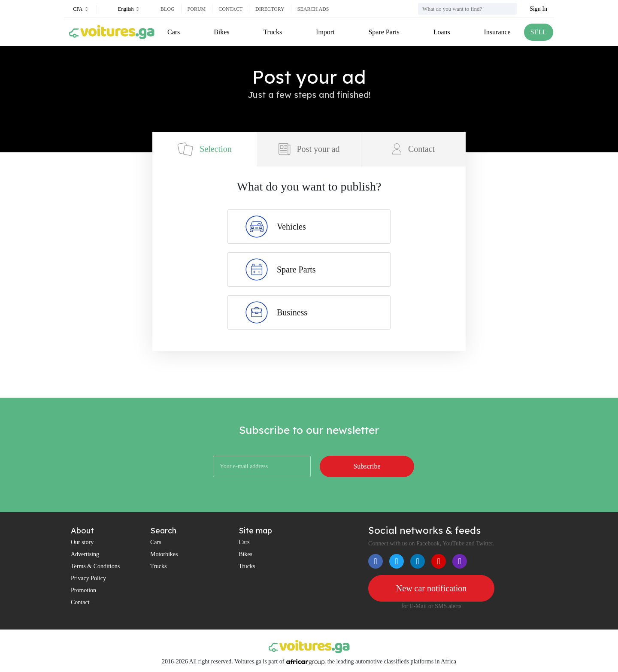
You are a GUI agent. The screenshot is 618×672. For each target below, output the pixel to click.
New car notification (431, 588)
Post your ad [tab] (309, 149)
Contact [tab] (414, 149)
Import (325, 32)
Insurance (497, 32)
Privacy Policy (88, 578)
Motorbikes (164, 554)
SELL (539, 32)
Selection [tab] (204, 149)
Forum (197, 9)
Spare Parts (384, 32)
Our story (82, 542)
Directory (270, 9)
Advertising (85, 554)
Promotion (83, 590)
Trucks (273, 32)
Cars (174, 32)
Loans (442, 32)
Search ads (313, 9)
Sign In (538, 9)
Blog (168, 9)
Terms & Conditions (95, 566)
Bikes (221, 32)
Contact (230, 9)
